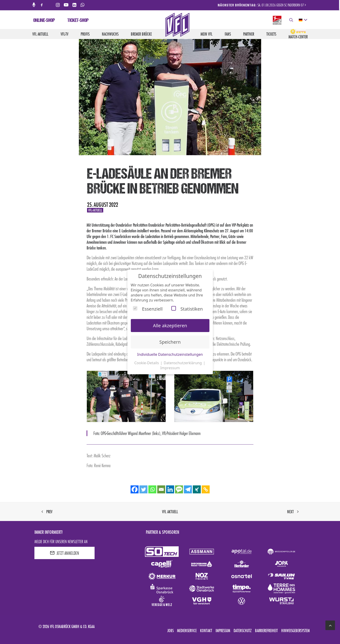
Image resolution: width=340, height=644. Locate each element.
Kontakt (206, 631)
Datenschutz (243, 631)
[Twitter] (143, 489)
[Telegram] (188, 489)
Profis (85, 34)
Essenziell (148, 309)
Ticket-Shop (78, 21)
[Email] (161, 489)
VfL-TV (64, 34)
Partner (249, 34)
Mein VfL (206, 34)
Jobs (170, 631)
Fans (228, 34)
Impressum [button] (170, 368)
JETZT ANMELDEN (64, 553)
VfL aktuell (40, 34)
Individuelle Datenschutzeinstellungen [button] (170, 354)
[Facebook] (135, 489)
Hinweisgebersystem (295, 631)
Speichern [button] (170, 342)
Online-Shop (44, 21)
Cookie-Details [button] (147, 363)
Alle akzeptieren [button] (170, 326)
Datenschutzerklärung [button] (183, 363)
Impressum (223, 631)
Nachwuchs (110, 34)
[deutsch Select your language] (303, 20)
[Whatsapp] (152, 489)
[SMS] (179, 489)
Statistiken (187, 309)
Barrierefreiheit (266, 631)
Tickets (271, 34)
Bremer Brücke (141, 34)
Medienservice (187, 631)
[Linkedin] (170, 489)
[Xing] (197, 489)
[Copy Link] (206, 489)
